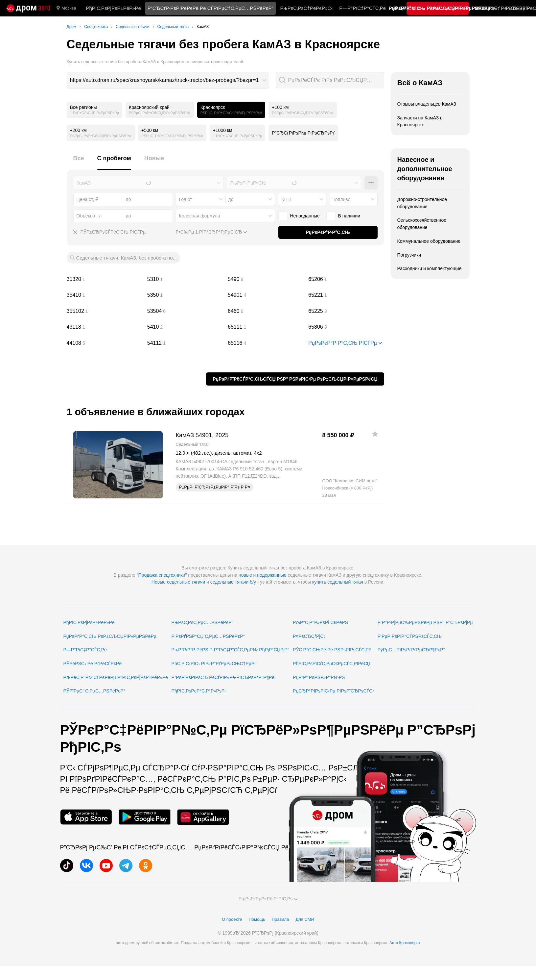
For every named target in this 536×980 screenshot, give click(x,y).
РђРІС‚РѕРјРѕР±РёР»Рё (113, 8)
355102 (105, 311)
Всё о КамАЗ (420, 83)
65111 (266, 327)
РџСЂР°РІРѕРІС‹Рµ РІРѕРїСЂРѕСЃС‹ (333, 691)
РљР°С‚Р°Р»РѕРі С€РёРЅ (320, 622)
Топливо (342, 199)
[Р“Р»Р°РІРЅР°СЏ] (28, 8)
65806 (346, 327)
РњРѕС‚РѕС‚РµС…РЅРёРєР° (203, 622)
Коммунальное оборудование (429, 241)
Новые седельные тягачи (178, 582)
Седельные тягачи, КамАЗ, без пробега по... (127, 258)
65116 (266, 343)
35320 (105, 279)
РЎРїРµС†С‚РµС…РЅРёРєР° (94, 691)
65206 (346, 279)
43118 (105, 327)
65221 (346, 295)
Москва (66, 8)
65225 (346, 311)
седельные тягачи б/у (233, 582)
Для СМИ (305, 919)
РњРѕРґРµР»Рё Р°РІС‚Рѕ (268, 899)
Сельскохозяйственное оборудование (422, 224)
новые (245, 575)
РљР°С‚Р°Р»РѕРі (449, 8)
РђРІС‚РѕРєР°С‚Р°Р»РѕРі (199, 691)
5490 (266, 279)
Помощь (257, 919)
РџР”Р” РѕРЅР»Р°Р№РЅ (319, 677)
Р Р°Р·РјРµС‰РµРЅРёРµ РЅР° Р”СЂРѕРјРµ (425, 622)
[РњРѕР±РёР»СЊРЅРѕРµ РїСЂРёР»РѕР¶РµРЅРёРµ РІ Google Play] (145, 817)
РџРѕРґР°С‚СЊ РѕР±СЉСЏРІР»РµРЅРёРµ (110, 636)
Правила (280, 919)
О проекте (232, 919)
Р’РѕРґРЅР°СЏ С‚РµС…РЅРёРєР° (208, 636)
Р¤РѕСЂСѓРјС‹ (309, 636)
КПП (286, 199)
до (231, 199)
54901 (266, 295)
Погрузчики (409, 255)
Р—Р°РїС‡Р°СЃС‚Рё (362, 8)
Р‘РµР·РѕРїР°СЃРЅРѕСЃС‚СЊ (410, 636)
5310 (185, 279)
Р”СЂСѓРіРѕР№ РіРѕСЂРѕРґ (303, 133)
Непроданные (299, 216)
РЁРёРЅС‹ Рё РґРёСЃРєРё (93, 664)
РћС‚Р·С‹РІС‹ (408, 8)
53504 (185, 311)
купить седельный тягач (338, 582)
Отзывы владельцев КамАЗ (427, 104)
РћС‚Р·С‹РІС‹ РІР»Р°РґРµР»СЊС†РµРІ (214, 664)
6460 (266, 311)
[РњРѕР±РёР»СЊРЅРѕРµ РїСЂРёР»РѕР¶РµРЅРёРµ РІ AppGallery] (203, 817)
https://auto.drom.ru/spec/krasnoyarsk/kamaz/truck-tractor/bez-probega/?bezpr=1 (164, 80)
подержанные (272, 575)
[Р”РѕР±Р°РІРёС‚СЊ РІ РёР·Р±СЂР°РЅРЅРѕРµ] (375, 434)
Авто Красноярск (405, 943)
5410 (185, 327)
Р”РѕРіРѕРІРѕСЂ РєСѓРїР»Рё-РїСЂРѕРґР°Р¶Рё (223, 677)
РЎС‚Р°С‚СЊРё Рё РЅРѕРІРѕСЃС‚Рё (332, 650)
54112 (185, 343)
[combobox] (168, 80)
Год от (186, 199)
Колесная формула (200, 216)
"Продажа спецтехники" (162, 575)
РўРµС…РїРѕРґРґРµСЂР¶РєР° (411, 650)
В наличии (343, 216)
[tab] (79, 162)
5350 (185, 295)
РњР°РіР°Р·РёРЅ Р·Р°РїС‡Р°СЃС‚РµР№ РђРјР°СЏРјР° (231, 650)
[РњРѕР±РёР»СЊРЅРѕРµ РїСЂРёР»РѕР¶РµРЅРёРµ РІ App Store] (86, 817)
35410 (105, 295)
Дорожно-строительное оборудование (422, 203)
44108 (105, 343)
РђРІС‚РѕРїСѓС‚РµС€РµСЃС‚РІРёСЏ (332, 664)
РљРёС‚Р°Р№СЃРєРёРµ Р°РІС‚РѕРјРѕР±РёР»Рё (116, 677)
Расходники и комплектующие (430, 268)
